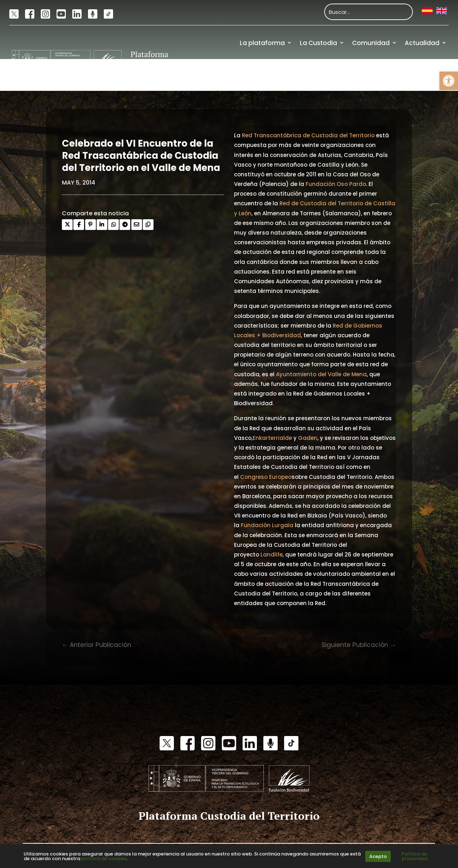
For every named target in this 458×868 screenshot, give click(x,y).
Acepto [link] (378, 856)
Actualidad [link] (422, 43)
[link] (449, 81)
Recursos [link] (384, 75)
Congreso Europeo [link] (266, 477)
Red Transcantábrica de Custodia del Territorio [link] (308, 135)
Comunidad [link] (371, 43)
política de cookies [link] (104, 859)
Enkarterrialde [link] (272, 438)
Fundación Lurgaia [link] (267, 525)
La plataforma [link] (262, 43)
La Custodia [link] (318, 43)
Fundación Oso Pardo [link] (336, 184)
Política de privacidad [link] (414, 856)
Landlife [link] (272, 555)
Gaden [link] (308, 438)
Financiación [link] (427, 75)
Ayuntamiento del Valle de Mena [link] (321, 374)
